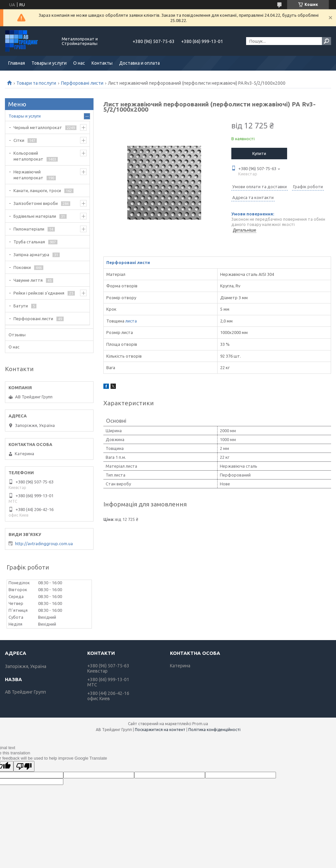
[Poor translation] (24, 766)
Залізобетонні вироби (36, 203)
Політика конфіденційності (214, 730)
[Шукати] (326, 41)
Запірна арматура (31, 255)
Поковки (22, 267)
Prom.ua (200, 724)
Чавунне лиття (28, 280)
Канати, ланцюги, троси (37, 190)
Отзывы (17, 335)
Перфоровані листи (82, 83)
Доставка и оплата (139, 63)
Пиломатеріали (29, 229)
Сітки (19, 140)
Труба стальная (29, 242)
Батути (21, 306)
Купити (259, 153)
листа (131, 321)
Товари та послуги (36, 83)
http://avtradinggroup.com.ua (44, 544)
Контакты (102, 63)
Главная (17, 63)
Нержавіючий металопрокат (28, 175)
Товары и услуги (49, 63)
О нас (79, 63)
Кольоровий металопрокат (28, 156)
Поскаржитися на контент (160, 730)
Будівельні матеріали (35, 216)
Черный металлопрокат (38, 127)
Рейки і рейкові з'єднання (39, 293)
